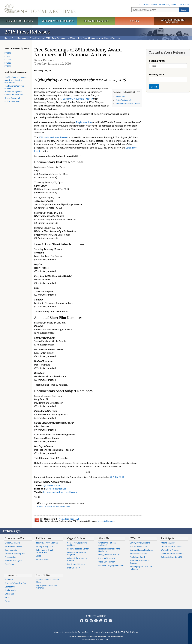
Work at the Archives (170, 550)
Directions (120, 97)
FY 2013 (8, 63)
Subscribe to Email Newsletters (44, 551)
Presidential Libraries (77, 564)
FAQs (7, 597)
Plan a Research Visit (139, 546)
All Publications (43, 559)
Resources (11, 575)
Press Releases (37, 38)
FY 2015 (8, 56)
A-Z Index (9, 580)
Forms (8, 601)
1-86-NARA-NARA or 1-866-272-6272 (96, 640)
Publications (44, 538)
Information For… (15, 538)
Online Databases (12, 101)
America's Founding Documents (173, 21)
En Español (10, 594)
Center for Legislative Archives (77, 544)
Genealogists (11, 550)
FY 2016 (8, 53)
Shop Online (43, 575)
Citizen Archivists (148, 4)
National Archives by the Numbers (109, 550)
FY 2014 (8, 60)
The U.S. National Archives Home (40, 8)
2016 (48, 38)
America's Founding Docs (16, 583)
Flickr (110, 621)
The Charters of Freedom (16, 77)
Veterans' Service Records (58, 21)
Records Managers (13, 561)
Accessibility (71, 632)
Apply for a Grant (137, 557)
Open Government (107, 562)
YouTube (101, 621)
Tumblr (96, 621)
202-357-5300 (117, 477)
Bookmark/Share (167, 4)
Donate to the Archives (171, 546)
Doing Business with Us (109, 555)
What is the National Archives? (107, 544)
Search (184, 10)
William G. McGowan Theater (128, 103)
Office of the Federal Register (76, 554)
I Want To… (136, 538)
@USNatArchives (52, 485)
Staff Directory (74, 568)
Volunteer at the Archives (172, 554)
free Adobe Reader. (69, 519)
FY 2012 (8, 66)
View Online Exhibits (139, 554)
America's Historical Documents (13, 81)
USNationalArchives (56, 489)
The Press (9, 564)
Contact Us (183, 4)
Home (7, 38)
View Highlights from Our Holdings (141, 568)
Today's (47, 543)
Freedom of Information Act (104, 632)
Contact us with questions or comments (54, 506)
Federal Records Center (78, 549)
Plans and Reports (107, 558)
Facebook (82, 621)
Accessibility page (106, 521)
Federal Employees (13, 546)
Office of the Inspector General (77, 559)
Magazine (13, 92)
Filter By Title (156, 74)
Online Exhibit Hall (12, 98)
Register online (84, 122)
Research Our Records (19, 21)
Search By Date (157, 61)
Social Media (10, 590)
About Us (104, 538)
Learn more (165, 639)
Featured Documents (14, 95)
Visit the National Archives (141, 550)
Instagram (91, 621)
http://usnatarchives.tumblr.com (60, 492)
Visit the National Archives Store (48, 581)
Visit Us (134, 21)
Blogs (39, 556)
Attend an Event (168, 543)
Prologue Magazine (45, 546)
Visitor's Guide (122, 100)
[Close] (188, 616)
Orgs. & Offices (76, 538)
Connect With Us (96, 616)
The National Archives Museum (14, 87)
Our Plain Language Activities (111, 565)
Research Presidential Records (140, 562)
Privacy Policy (84, 632)
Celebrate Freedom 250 (172, 557)
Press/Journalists (20, 38)
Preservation (11, 557)
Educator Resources (96, 21)
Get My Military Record (140, 543)
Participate (168, 538)
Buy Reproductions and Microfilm (46, 587)
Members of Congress (15, 554)
